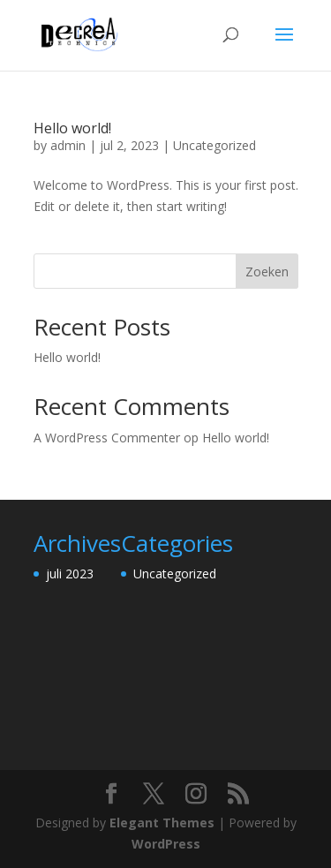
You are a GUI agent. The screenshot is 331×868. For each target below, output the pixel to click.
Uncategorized (214, 145)
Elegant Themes (162, 823)
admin (68, 145)
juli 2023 (70, 574)
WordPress (166, 844)
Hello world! (72, 128)
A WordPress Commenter (107, 438)
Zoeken (267, 272)
